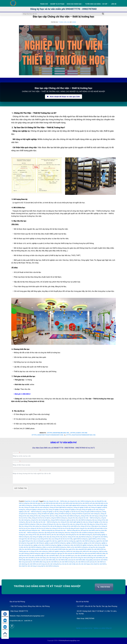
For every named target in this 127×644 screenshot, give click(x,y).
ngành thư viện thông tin (37, 543)
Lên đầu (5, 634)
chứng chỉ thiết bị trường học (63, 514)
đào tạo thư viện (31, 522)
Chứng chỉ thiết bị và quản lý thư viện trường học (86, 514)
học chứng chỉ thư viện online (30, 526)
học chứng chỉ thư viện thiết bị (69, 526)
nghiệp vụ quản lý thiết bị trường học (55, 543)
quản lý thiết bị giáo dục (61, 549)
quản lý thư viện (73, 549)
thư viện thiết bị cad (37, 560)
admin (74, 22)
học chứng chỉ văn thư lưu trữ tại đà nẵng (62, 528)
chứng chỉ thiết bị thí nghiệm (46, 514)
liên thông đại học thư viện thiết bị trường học (79, 535)
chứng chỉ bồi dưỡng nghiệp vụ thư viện (44, 505)
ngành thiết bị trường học (81, 539)
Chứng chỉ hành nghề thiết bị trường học (61, 507)
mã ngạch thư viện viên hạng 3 (28, 539)
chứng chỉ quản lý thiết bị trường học (91, 512)
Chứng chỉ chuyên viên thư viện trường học (37, 507)
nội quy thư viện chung (95, 547)
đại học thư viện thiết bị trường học (82, 520)
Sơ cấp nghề (34, 501)
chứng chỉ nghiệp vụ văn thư (51, 512)
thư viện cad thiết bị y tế (30, 558)
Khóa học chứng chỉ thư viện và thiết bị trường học (79, 533)
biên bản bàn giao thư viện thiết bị (40, 503)
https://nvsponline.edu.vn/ (58, 433)
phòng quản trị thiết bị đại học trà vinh (43, 549)
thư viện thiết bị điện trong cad (39, 562)
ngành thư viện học (51, 541)
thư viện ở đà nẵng (62, 558)
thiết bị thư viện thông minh (74, 551)
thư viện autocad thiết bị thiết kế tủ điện (94, 553)
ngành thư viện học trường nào (67, 541)
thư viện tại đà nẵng (87, 558)
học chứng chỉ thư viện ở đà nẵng (83, 524)
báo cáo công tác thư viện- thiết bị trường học (78, 501)
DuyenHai (27, 501)
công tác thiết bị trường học (59, 518)
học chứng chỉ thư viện (66, 524)
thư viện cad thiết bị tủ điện (83, 556)
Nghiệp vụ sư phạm (57, 4)
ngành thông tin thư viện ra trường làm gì (34, 541)
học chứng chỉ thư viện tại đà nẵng (49, 526)
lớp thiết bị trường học (85, 537)
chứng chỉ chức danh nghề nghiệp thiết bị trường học (72, 505)
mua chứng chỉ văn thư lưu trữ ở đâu (62, 539)
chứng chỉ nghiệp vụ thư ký (56, 510)
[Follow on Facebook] (12, 626)
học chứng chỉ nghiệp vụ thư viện (95, 522)
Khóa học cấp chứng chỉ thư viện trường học (51, 533)
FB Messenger (5, 615)
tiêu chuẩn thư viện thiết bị (99, 564)
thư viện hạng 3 (42, 558)
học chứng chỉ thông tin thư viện (49, 524)
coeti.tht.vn (28, 621)
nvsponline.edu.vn (16, 621)
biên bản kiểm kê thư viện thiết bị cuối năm (82, 503)
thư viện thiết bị (98, 558)
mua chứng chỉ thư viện (44, 539)
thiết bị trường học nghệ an (38, 553)
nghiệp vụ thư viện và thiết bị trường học (45, 545)
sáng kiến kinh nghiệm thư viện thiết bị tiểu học (92, 549)
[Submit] (103, 14)
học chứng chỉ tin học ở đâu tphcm (88, 526)
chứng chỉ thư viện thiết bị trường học (69, 516)
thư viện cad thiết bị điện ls (52, 556)
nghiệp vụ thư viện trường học (92, 543)
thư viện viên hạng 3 (85, 564)
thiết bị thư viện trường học (91, 551)
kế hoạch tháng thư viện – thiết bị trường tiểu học (40, 530)
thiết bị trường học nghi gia (54, 553)
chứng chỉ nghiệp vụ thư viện (90, 510)
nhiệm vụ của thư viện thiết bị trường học (54, 547)
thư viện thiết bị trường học (67, 562)
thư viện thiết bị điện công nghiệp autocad (86, 560)
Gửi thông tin (21, 488)
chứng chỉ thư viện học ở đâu (50, 516)
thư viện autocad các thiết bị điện (72, 553)
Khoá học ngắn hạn (75, 4)
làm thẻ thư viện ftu (45, 535)
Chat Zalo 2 (5, 628)
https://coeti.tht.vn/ (79, 433)
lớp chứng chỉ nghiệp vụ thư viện (40, 537)
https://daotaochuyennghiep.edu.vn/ (81, 435)
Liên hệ (114, 4)
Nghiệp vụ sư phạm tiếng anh (103, 628)
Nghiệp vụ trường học (63, 545)
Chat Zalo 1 (5, 621)
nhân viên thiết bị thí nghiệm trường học (82, 545)
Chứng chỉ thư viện (35, 516)
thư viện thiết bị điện (50, 560)
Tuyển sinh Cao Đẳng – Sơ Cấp (97, 4)
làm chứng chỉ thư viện (32, 535)
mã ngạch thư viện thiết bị (100, 537)
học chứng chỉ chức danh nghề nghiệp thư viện (72, 522)
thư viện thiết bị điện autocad (65, 560)
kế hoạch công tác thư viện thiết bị (84, 528)
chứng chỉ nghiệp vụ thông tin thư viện (37, 510)
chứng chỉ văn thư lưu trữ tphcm (41, 518)
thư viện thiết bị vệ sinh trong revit (37, 564)
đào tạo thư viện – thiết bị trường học (47, 522)
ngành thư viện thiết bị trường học (86, 541)
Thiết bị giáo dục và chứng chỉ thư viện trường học (34, 551)
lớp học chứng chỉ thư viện (71, 537)
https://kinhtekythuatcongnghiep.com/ (48, 435)
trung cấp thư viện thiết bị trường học (48, 566)
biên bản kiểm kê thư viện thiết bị (60, 503)
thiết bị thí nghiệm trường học (57, 551)
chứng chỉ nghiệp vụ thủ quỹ (73, 510)
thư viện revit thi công (75, 558)
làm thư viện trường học (58, 535)
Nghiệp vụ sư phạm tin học (84, 628)
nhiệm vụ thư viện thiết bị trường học (77, 547)
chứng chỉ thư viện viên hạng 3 (90, 516)
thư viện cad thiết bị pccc (67, 556)
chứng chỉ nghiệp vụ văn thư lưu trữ (70, 512)
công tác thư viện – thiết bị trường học (89, 518)
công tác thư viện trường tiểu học (40, 520)
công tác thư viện (73, 518)
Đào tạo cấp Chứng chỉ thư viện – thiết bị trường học (63, 17)
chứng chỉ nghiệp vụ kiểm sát (82, 507)
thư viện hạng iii (52, 558)
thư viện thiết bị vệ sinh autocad (85, 562)
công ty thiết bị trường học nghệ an (61, 520)
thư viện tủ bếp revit (72, 564)
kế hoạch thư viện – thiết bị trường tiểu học (68, 530)
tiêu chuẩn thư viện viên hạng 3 (28, 566)
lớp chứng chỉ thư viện (56, 537)
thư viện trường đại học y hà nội (57, 564)
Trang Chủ (44, 4)
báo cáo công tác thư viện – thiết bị (54, 501)
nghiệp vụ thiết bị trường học (75, 543)
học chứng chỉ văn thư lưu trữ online (39, 528)
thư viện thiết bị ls (54, 562)
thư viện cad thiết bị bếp (36, 556)
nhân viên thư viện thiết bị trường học (31, 547)
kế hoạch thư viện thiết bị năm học (91, 530)
